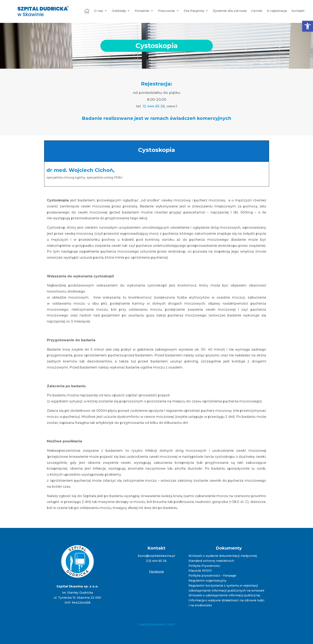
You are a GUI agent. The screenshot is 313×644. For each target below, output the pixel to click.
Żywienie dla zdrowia (230, 11)
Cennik (257, 11)
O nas (99, 11)
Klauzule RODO (200, 571)
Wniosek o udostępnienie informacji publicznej (224, 595)
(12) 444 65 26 (156, 561)
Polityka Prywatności (204, 566)
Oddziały (119, 11)
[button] (308, 26)
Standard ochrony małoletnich (211, 561)
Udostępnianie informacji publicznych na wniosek (226, 591)
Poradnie (142, 11)
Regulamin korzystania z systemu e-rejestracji (223, 586)
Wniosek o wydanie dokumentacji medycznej (223, 556)
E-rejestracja (277, 11)
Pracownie (166, 11)
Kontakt (298, 11)
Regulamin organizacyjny (207, 581)
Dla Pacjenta (194, 11)
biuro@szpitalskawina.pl (156, 556)
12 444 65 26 (154, 106)
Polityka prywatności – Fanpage (212, 576)
